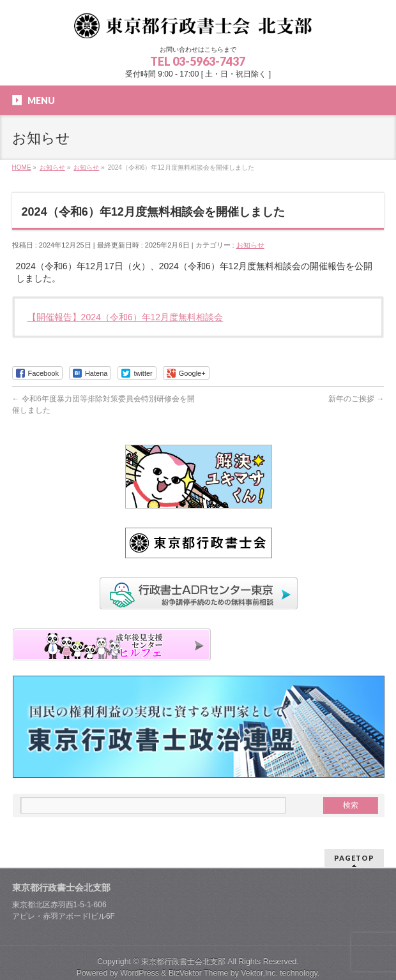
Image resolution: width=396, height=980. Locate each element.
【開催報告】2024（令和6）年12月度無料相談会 (126, 317)
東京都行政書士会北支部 (183, 961)
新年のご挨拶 (356, 399)
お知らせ (250, 245)
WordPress (140, 973)
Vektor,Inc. (259, 973)
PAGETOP (354, 858)
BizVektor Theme (199, 973)
